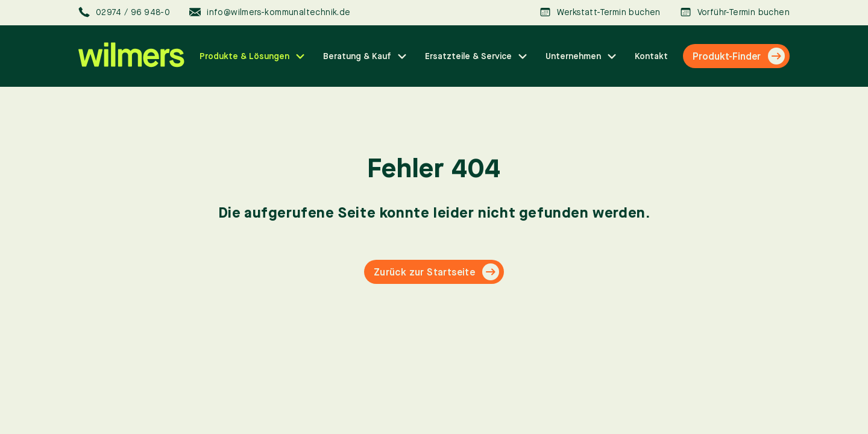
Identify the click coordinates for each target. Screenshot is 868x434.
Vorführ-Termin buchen (735, 12)
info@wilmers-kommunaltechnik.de (270, 12)
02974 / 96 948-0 (124, 12)
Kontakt (651, 56)
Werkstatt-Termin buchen (600, 12)
